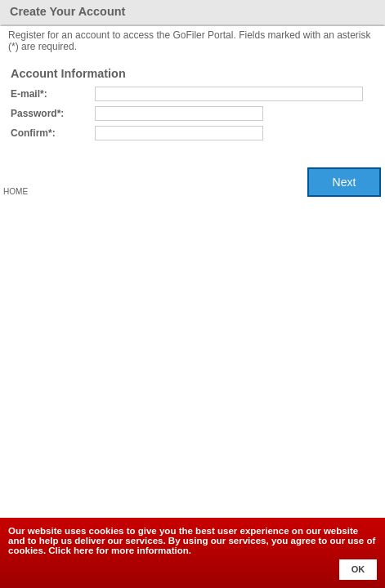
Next (345, 182)
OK (358, 569)
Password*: (37, 114)
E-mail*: (29, 94)
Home (16, 192)
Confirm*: (33, 133)
